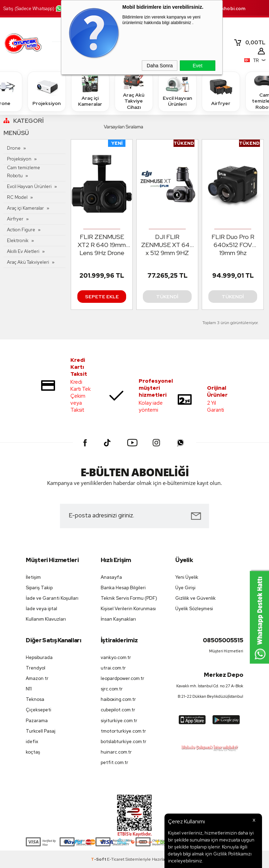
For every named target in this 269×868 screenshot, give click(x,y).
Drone (14, 148)
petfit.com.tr (114, 762)
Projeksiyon (47, 91)
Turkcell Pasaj (41, 731)
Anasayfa (111, 577)
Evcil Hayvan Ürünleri (177, 91)
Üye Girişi (185, 588)
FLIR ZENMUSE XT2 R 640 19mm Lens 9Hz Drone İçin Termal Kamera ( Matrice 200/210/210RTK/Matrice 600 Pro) (103, 245)
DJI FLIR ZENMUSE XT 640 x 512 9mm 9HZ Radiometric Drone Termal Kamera (167, 245)
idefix (32, 742)
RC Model (17, 197)
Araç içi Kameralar (90, 91)
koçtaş (33, 752)
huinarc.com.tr (116, 752)
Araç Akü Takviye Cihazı (134, 91)
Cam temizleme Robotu (24, 172)
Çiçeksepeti (39, 710)
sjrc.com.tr (112, 689)
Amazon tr (37, 678)
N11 (29, 689)
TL (249, 43)
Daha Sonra (160, 66)
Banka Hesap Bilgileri (123, 588)
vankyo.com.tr (116, 657)
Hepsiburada (39, 657)
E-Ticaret (116, 859)
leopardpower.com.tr (122, 678)
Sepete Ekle (102, 297)
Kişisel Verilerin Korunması (128, 609)
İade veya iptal (41, 609)
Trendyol (36, 668)
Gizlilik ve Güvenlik (195, 598)
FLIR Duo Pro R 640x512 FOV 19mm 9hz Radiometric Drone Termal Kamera (233, 245)
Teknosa (35, 699)
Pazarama (37, 721)
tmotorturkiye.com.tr (123, 731)
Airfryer (221, 91)
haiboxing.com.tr (118, 699)
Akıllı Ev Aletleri (23, 251)
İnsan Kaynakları (118, 619)
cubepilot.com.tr (118, 710)
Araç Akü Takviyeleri (28, 262)
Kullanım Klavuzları (46, 619)
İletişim (33, 577)
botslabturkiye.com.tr (124, 742)
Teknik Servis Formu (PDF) (129, 598)
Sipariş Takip (39, 588)
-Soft (99, 859)
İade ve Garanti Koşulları (52, 598)
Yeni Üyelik (187, 577)
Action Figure (21, 230)
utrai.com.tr (113, 668)
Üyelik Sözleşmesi (194, 609)
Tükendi (167, 297)
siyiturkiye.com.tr (119, 721)
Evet (198, 66)
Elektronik (18, 241)
